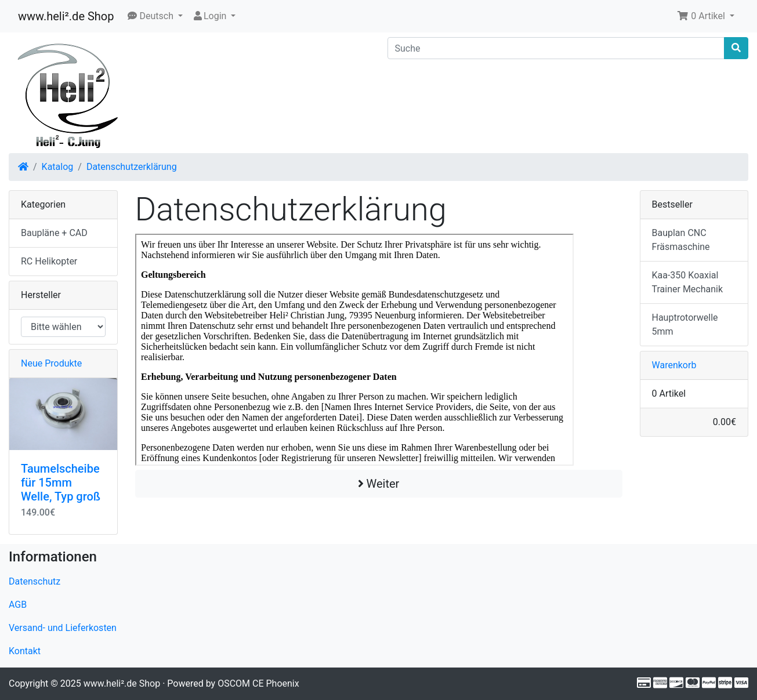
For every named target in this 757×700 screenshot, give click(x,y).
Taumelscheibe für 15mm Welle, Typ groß (61, 483)
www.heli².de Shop (66, 16)
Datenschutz (35, 581)
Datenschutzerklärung (132, 167)
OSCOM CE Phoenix (258, 683)
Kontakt (25, 651)
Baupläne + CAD (54, 233)
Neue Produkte (51, 363)
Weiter (379, 484)
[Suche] (556, 48)
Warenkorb (674, 365)
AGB (18, 605)
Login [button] (210, 16)
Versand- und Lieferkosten (63, 628)
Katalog (58, 167)
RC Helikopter (49, 261)
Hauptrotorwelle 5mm (685, 324)
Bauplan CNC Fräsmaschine (681, 240)
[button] (155, 16)
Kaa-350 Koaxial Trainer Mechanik (688, 282)
